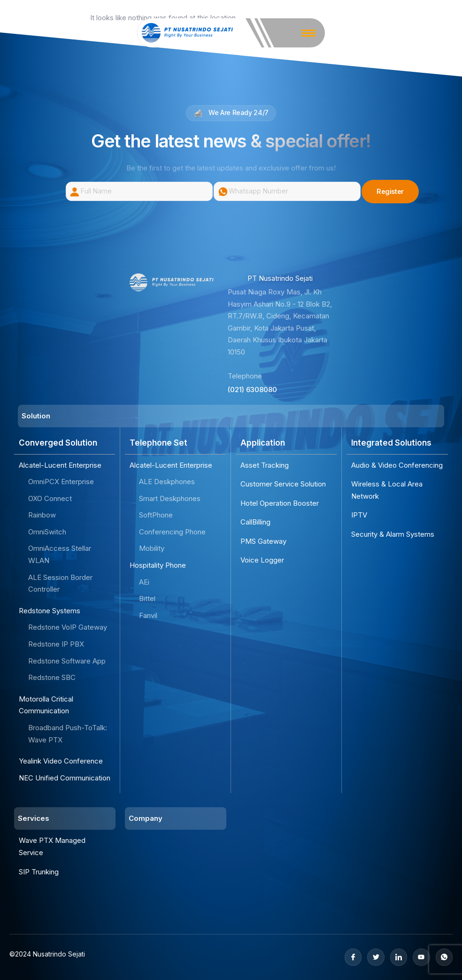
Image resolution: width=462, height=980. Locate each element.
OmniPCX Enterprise (61, 482)
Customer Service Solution (283, 484)
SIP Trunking (39, 872)
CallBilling (255, 522)
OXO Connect (50, 498)
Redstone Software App (67, 661)
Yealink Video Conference (61, 761)
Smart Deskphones (170, 498)
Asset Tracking (265, 465)
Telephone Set (158, 443)
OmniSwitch (47, 532)
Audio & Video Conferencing (397, 465)
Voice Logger (262, 560)
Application (263, 443)
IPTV (359, 515)
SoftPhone (156, 515)
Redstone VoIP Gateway (68, 628)
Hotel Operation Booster (280, 503)
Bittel (147, 598)
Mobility (152, 549)
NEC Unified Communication (65, 778)
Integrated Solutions (391, 443)
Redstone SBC (52, 677)
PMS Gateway (263, 541)
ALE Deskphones (167, 482)
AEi (144, 582)
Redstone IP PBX (56, 644)
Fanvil (148, 615)
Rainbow (42, 515)
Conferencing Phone (172, 532)
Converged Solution (58, 443)
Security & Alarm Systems (393, 534)
